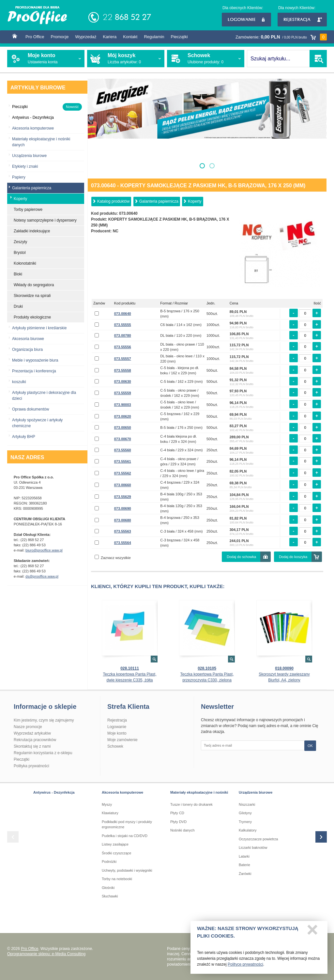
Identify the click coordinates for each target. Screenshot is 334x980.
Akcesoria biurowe (28, 339)
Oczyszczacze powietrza (258, 839)
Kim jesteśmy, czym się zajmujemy (44, 720)
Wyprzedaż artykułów (32, 733)
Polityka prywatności (31, 766)
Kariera (110, 37)
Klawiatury (110, 813)
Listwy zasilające (115, 844)
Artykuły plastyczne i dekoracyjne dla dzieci (44, 396)
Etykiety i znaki (25, 166)
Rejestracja (302, 20)
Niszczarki (247, 804)
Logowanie (246, 20)
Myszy (107, 804)
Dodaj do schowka (241, 557)
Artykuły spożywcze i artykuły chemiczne (37, 423)
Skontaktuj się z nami (32, 746)
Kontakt (130, 37)
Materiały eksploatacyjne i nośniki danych (41, 142)
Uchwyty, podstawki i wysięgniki (127, 870)
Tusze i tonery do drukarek (191, 804)
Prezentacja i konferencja (34, 371)
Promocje (60, 37)
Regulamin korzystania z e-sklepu (43, 753)
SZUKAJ (318, 59)
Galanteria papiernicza (159, 201)
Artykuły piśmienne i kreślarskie (39, 328)
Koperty (195, 201)
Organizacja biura (27, 350)
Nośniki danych (182, 830)
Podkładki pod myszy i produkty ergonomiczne (127, 824)
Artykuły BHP (24, 437)
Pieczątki (179, 37)
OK (310, 746)
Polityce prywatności (245, 966)
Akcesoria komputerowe (33, 128)
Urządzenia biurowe (29, 156)
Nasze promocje (28, 727)
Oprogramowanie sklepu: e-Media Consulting (46, 954)
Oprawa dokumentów (30, 409)
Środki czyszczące (116, 853)
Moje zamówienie (122, 740)
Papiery (19, 177)
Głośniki (108, 888)
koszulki (19, 382)
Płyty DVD (178, 822)
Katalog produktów (113, 201)
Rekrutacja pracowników (35, 740)
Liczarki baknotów (253, 848)
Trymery (245, 822)
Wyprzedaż (86, 37)
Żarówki (245, 874)
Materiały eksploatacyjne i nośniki (199, 792)
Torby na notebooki (117, 879)
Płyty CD (177, 813)
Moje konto (117, 733)
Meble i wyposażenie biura (35, 360)
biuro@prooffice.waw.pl (44, 550)
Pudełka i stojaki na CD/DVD (125, 836)
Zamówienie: (281, 37)
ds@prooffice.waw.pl (42, 576)
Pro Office (35, 37)
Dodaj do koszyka (293, 557)
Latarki (244, 856)
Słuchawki (110, 896)
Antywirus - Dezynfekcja (54, 792)
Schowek (115, 746)
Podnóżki (109, 862)
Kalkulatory (248, 830)
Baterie (244, 865)
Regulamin (154, 37)
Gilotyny (245, 813)
